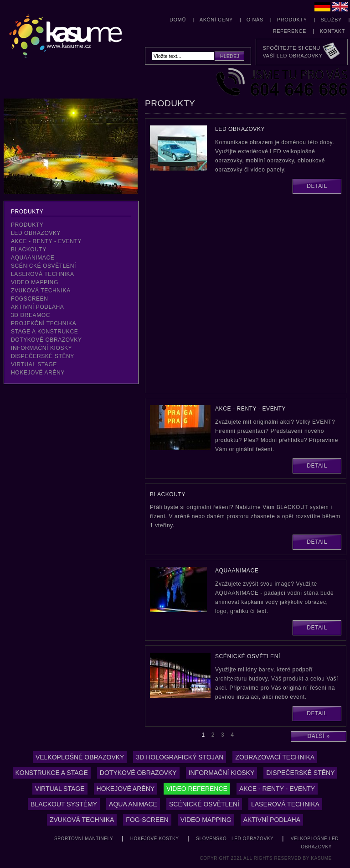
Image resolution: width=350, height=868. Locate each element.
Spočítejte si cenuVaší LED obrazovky (292, 52)
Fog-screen (147, 820)
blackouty (29, 249)
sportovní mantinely (84, 839)
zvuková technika (41, 291)
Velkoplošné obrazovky (80, 757)
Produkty (292, 20)
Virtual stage (60, 789)
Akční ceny (216, 20)
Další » (319, 736)
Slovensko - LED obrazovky (235, 839)
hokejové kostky (155, 839)
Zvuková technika (82, 820)
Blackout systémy (64, 804)
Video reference (197, 789)
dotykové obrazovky (46, 340)
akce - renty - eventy (46, 241)
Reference (290, 31)
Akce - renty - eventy (277, 789)
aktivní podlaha (37, 307)
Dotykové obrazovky (138, 773)
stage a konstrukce (44, 332)
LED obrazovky (36, 233)
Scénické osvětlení (204, 804)
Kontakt (332, 31)
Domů (178, 20)
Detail (317, 186)
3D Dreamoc (31, 315)
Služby (331, 20)
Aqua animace (133, 804)
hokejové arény (38, 373)
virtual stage (34, 364)
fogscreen (29, 299)
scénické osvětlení (44, 266)
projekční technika (44, 323)
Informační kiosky (41, 348)
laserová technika (43, 274)
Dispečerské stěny (300, 773)
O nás (255, 20)
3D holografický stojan (180, 757)
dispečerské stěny (43, 356)
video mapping (35, 282)
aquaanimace (33, 258)
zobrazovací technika (275, 757)
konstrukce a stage (52, 773)
